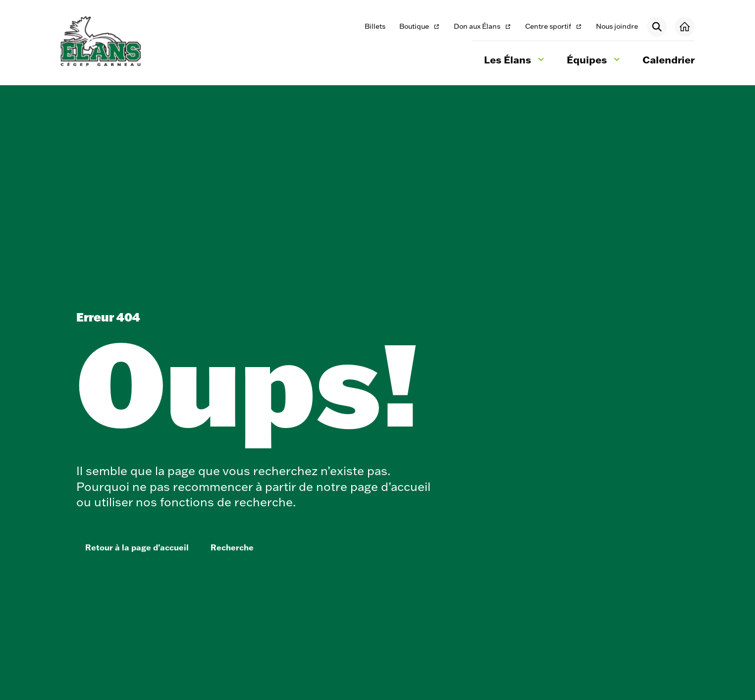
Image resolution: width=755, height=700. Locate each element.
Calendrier (669, 59)
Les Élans (515, 61)
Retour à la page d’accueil (137, 547)
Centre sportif (553, 27)
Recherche (232, 547)
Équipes (595, 61)
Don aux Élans (482, 27)
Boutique (420, 27)
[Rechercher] (657, 27)
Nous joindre (617, 26)
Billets (375, 26)
